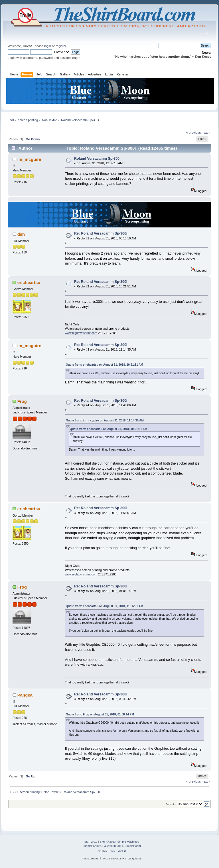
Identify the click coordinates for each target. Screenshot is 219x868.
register (61, 46)
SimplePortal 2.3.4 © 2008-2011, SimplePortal (111, 846)
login (48, 46)
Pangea (25, 695)
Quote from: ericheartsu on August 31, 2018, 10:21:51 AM (105, 365)
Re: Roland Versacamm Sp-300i (101, 233)
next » (206, 133)
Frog (22, 401)
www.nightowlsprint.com (81, 333)
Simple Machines (128, 842)
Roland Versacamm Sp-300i (97, 159)
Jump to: (171, 804)
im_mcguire (29, 159)
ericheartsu (29, 282)
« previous (193, 133)
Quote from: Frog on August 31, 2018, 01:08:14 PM (100, 714)
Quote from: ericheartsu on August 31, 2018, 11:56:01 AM (105, 606)
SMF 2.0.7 (91, 842)
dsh (21, 234)
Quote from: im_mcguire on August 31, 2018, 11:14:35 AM (105, 420)
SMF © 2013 (108, 842)
